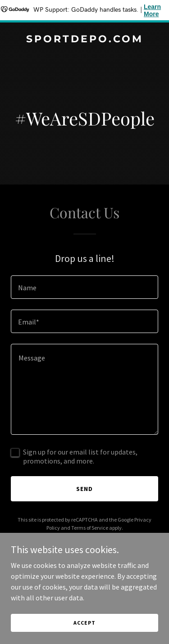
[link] (84, 40)
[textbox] (84, 287)
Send (84, 489)
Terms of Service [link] (90, 528)
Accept (84, 623)
